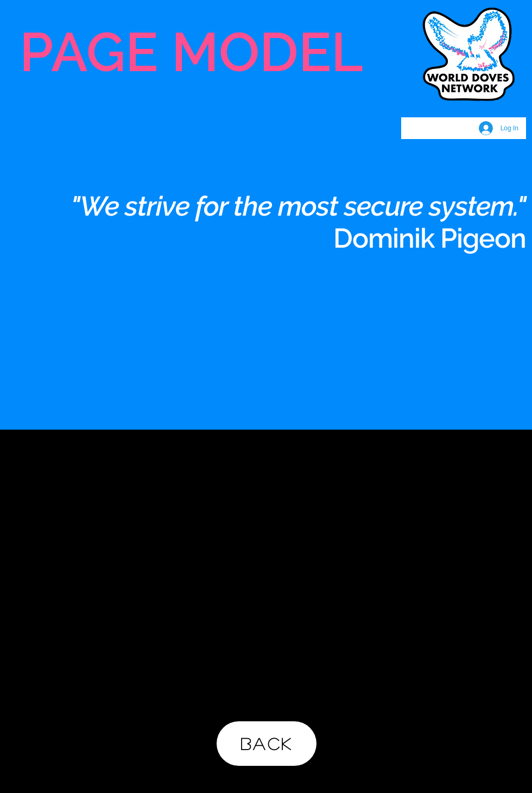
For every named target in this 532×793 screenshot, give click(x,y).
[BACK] (267, 744)
